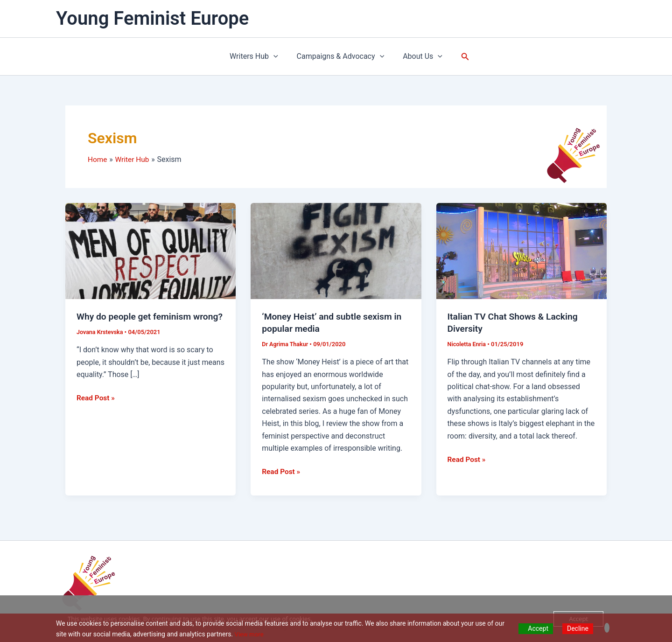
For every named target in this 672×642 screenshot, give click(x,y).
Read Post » (96, 409)
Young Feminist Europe (152, 18)
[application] (277, 56)
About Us (419, 56)
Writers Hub (258, 56)
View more (250, 634)
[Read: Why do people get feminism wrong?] (150, 250)
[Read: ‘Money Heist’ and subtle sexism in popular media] (336, 250)
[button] (460, 57)
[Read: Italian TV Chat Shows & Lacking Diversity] (521, 250)
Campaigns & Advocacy (341, 56)
